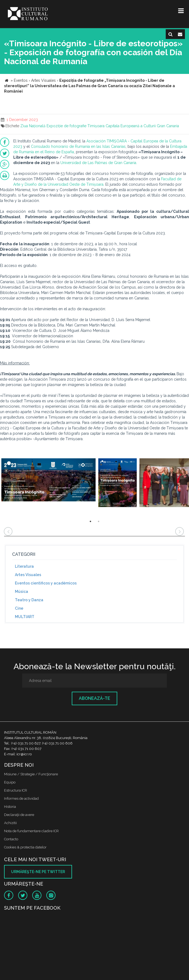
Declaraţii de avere (19, 815)
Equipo (10, 782)
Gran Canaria (168, 126)
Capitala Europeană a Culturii (131, 126)
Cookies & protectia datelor (25, 847)
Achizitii (10, 823)
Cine (19, 608)
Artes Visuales (28, 575)
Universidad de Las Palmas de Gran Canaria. (99, 163)
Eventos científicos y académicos (46, 583)
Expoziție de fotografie (66, 126)
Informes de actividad (21, 798)
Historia (10, 807)
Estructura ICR (16, 790)
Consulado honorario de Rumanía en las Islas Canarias (78, 146)
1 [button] (90, 521)
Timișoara (96, 126)
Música (22, 592)
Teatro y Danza (29, 600)
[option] (48, 483)
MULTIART (25, 617)
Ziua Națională (33, 126)
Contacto (11, 839)
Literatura (24, 566)
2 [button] (99, 521)
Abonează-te (94, 698)
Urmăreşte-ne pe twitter (38, 872)
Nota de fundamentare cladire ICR (31, 831)
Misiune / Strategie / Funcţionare (31, 774)
